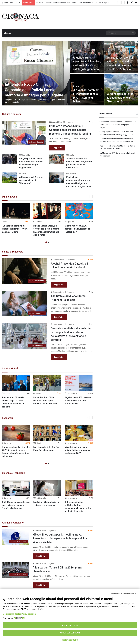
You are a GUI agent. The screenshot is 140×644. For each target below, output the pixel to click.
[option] (70, 73)
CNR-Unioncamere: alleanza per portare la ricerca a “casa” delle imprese (16, 505)
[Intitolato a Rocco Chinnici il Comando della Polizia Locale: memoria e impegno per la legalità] (36, 73)
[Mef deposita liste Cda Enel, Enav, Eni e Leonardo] (47, 433)
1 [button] (46, 242)
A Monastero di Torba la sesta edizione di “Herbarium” (120, 98)
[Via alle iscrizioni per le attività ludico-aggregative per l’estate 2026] (79, 433)
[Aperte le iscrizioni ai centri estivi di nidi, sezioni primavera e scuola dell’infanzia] (57, 159)
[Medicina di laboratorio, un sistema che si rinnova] (47, 488)
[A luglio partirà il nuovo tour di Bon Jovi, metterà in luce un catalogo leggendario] (10, 159)
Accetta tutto (70, 625)
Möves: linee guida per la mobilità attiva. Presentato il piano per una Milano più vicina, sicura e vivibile (60, 538)
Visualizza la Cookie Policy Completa (20, 614)
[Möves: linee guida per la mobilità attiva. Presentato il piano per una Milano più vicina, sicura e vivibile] (16, 537)
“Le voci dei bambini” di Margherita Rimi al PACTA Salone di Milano (15, 229)
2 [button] (48, 242)
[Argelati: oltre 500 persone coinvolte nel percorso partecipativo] (79, 383)
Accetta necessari (70, 633)
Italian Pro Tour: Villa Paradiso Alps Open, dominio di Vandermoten (45, 401)
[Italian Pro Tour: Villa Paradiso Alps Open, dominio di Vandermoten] (47, 383)
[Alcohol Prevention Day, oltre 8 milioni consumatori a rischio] (25, 271)
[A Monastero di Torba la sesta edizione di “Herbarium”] (121, 90)
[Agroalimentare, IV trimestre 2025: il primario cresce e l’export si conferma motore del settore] (16, 433)
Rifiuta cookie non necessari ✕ (124, 593)
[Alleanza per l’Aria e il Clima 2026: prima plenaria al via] (16, 570)
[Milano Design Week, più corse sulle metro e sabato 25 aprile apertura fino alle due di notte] (47, 211)
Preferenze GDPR (70, 640)
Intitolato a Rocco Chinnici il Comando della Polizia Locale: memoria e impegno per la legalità (73, 3)
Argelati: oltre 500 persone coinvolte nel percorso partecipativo (78, 401)
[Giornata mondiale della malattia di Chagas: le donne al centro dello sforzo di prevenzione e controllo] (25, 336)
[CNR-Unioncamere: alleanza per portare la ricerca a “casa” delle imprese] (16, 488)
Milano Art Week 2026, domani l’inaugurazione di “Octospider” (77, 229)
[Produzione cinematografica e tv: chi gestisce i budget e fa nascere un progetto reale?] (57, 178)
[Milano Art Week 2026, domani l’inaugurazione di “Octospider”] (79, 211)
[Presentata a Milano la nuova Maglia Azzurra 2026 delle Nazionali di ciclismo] (16, 383)
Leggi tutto (57, 148)
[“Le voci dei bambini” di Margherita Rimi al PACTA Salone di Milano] (16, 211)
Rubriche (7, 33)
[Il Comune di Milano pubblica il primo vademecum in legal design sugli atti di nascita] (79, 488)
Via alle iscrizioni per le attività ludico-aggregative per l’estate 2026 (78, 450)
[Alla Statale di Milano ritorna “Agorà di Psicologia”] (25, 304)
